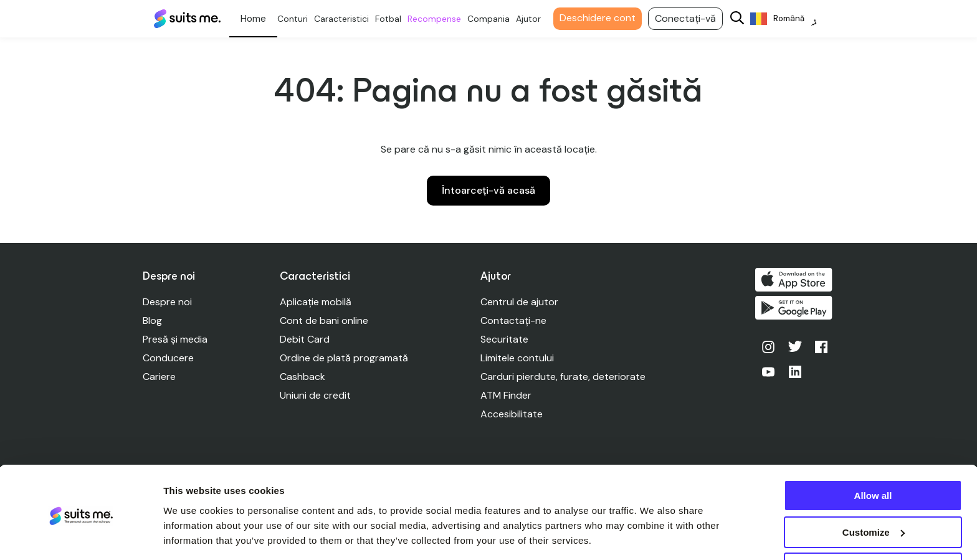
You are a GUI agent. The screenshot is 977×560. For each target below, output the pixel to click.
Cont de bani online (325, 320)
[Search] (744, 19)
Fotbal (395, 19)
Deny (873, 529)
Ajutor (535, 19)
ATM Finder (507, 395)
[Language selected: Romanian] (790, 19)
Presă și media (175, 339)
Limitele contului (518, 358)
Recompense (441, 19)
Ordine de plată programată (345, 358)
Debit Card (305, 339)
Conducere (168, 358)
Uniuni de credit (316, 395)
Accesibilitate (513, 414)
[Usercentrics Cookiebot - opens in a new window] (81, 536)
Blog (152, 320)
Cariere (159, 377)
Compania (495, 19)
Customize (874, 493)
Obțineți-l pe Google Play (796, 310)
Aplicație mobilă (316, 302)
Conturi (299, 19)
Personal (260, 19)
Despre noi (167, 302)
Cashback (303, 377)
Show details (192, 535)
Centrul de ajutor (521, 302)
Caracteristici (348, 19)
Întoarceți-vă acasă (488, 190)
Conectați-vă (692, 18)
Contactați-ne (515, 320)
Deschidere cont (604, 18)
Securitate (506, 339)
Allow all (873, 456)
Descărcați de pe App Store (796, 280)
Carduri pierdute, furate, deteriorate (564, 377)
